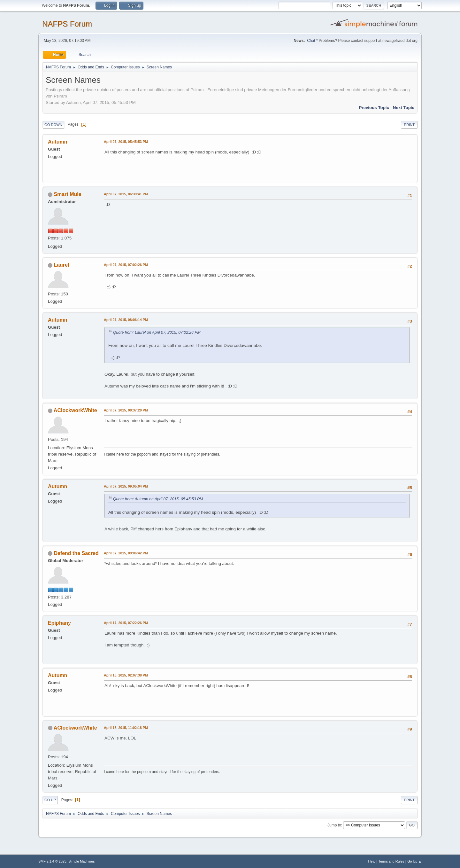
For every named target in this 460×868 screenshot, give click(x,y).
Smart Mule (67, 194)
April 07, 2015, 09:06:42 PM (126, 553)
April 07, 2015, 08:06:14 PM (126, 320)
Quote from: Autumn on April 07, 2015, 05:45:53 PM (158, 499)
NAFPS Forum (67, 24)
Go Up (50, 800)
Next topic (404, 108)
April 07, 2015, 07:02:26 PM (126, 265)
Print (409, 125)
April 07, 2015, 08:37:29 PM (126, 410)
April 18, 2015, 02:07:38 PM (126, 675)
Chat (311, 41)
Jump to (334, 825)
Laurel (61, 265)
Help (372, 861)
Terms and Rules (391, 861)
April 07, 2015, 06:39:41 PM (126, 194)
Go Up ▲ (414, 861)
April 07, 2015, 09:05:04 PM (126, 486)
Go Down (53, 125)
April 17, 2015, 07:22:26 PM (126, 623)
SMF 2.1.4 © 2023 (52, 861)
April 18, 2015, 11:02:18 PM (126, 728)
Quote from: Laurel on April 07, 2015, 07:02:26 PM (157, 332)
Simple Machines (81, 861)
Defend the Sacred (76, 553)
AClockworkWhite (75, 410)
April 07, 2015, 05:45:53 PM (126, 142)
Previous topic (374, 108)
